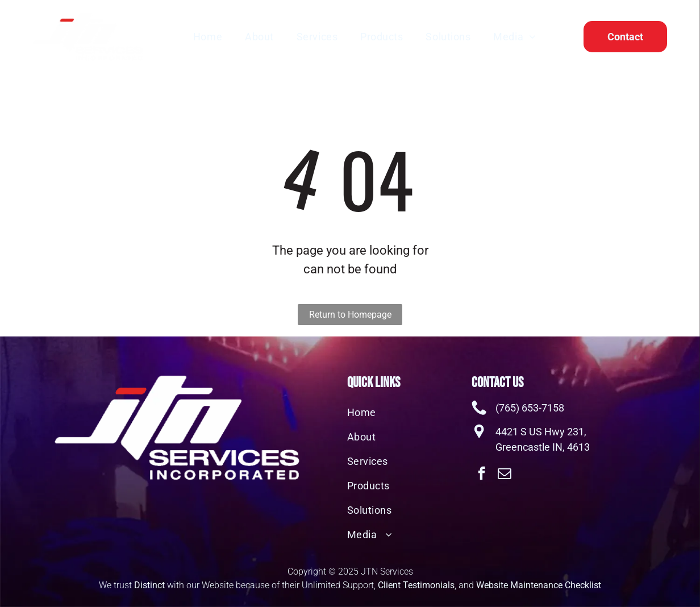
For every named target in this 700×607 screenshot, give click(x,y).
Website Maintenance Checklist (539, 585)
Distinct (149, 585)
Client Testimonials (416, 585)
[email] (504, 475)
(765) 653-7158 (530, 408)
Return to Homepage (350, 315)
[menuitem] (208, 36)
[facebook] (482, 475)
